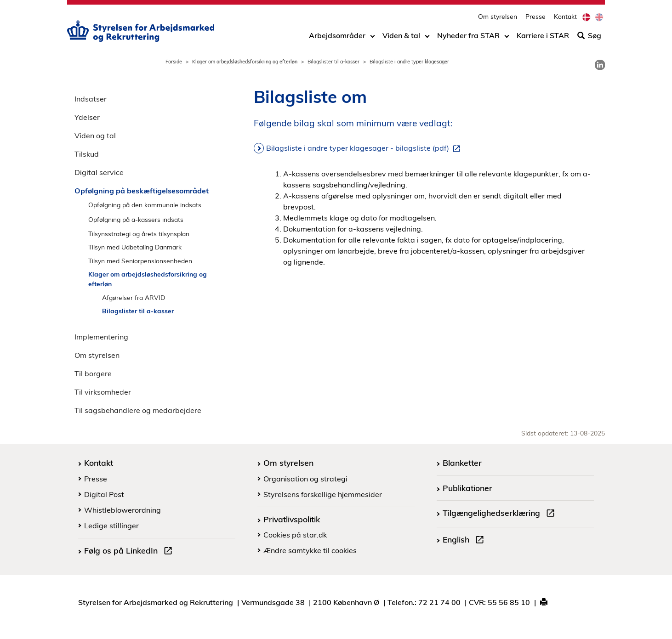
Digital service (99, 172)
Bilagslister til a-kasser (333, 62)
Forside (174, 62)
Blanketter (462, 463)
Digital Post (104, 494)
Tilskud (87, 154)
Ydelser (87, 117)
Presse (535, 16)
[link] (600, 65)
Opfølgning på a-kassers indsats (136, 219)
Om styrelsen (498, 16)
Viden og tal (95, 136)
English (465, 541)
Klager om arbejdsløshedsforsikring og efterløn (245, 62)
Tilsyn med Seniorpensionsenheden (140, 261)
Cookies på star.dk (295, 535)
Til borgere (93, 373)
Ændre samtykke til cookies (310, 550)
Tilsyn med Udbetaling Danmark (135, 247)
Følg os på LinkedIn (130, 552)
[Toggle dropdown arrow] (373, 35)
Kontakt (565, 16)
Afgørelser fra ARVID (134, 297)
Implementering (101, 337)
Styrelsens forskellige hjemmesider (323, 494)
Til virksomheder (103, 392)
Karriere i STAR (543, 35)
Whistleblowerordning (122, 510)
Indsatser (91, 99)
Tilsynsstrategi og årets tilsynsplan (139, 234)
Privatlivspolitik (292, 519)
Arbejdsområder (337, 35)
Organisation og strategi (305, 479)
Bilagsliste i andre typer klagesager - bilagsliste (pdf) (365, 148)
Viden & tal (401, 35)
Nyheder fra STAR (468, 35)
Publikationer (467, 488)
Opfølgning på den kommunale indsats (145, 205)
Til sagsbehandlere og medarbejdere (138, 410)
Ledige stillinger (111, 526)
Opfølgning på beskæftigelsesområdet (142, 191)
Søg (589, 35)
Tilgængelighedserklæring (501, 514)
